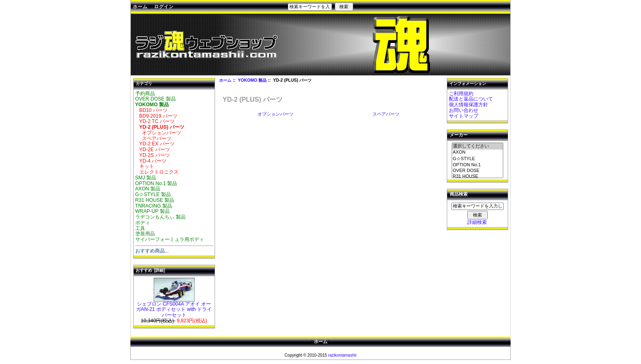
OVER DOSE (477, 171)
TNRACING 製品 (154, 206)
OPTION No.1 (477, 165)
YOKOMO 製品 (252, 80)
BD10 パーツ (152, 110)
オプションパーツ (158, 133)
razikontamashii (342, 355)
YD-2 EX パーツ (155, 144)
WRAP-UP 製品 (152, 211)
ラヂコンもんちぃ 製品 (160, 217)
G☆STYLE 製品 (153, 194)
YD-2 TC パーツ (155, 121)
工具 (140, 228)
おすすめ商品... (152, 251)
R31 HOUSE (477, 176)
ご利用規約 (461, 94)
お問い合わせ (464, 110)
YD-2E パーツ (153, 150)
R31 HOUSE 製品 (155, 200)
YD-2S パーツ (153, 155)
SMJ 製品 (146, 178)
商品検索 (459, 194)
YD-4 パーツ (151, 161)
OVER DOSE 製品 (156, 99)
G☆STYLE (477, 159)
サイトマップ (464, 116)
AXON (477, 152)
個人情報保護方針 (468, 105)
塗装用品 (145, 234)
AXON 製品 (148, 189)
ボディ (143, 223)
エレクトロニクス (157, 172)
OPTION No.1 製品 (156, 183)
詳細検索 (477, 222)
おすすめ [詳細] (150, 270)
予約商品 (145, 94)
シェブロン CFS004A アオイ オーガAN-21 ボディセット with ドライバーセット (174, 308)
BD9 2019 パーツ (156, 116)
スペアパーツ (154, 138)
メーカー (459, 135)
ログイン (164, 7)
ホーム (140, 7)
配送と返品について (471, 99)
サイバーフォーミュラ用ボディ (170, 239)
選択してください (477, 146)
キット (145, 166)
